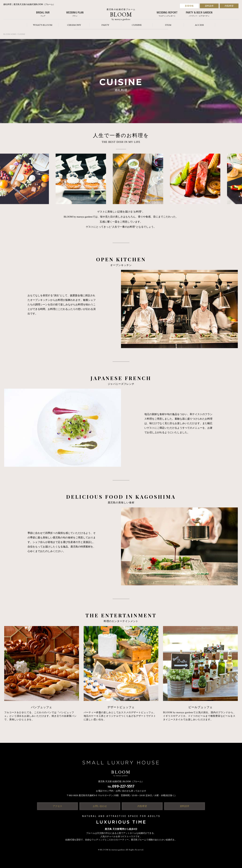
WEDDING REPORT (167, 14)
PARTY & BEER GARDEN (199, 14)
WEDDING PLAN (75, 14)
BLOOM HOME (10, 34)
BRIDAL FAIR (43, 14)
